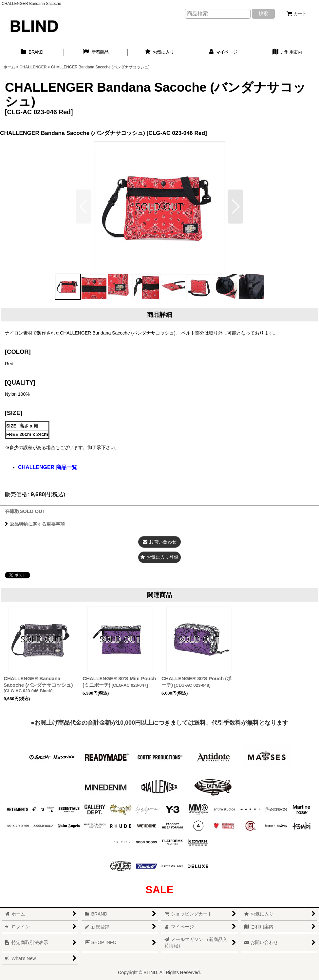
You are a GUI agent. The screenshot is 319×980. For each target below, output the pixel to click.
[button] (235, 207)
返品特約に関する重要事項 (35, 524)
